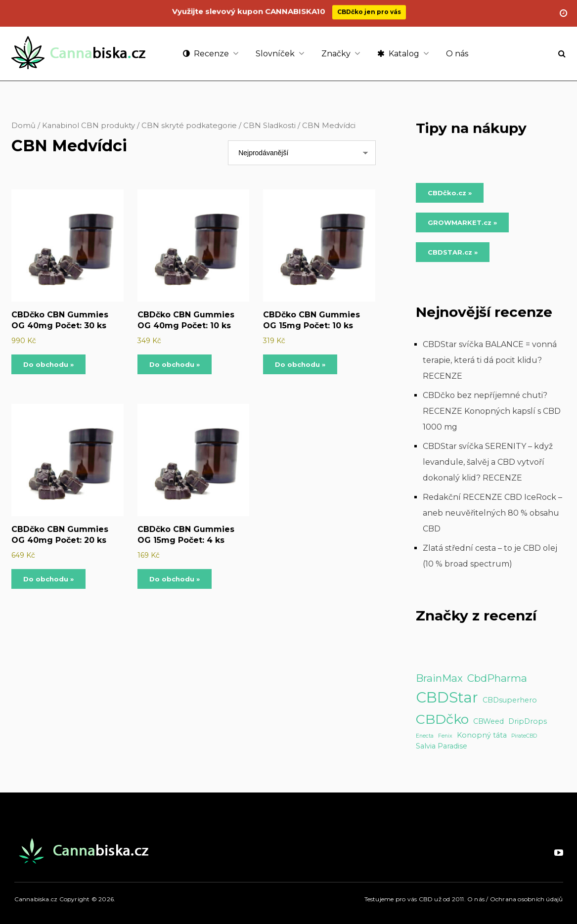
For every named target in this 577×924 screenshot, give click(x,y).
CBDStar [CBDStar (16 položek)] (447, 697)
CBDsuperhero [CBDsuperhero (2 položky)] (510, 700)
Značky (336, 54)
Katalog (398, 54)
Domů (23, 126)
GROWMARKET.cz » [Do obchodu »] (462, 222)
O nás (457, 54)
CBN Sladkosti (269, 126)
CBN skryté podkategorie (189, 126)
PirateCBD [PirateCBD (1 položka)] (524, 736)
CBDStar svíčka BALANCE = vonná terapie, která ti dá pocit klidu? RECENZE (490, 360)
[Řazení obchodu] (302, 153)
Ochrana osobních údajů (527, 899)
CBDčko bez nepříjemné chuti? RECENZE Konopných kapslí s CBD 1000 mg (492, 411)
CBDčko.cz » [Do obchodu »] (450, 193)
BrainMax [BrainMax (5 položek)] (439, 678)
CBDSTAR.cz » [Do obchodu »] (453, 252)
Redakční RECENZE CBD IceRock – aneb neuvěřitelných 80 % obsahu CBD (492, 513)
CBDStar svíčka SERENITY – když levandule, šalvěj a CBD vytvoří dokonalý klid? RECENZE (488, 462)
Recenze (206, 54)
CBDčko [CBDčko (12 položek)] (442, 719)
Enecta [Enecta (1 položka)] (425, 736)
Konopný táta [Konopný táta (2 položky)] (482, 735)
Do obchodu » (48, 364)
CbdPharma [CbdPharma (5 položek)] (497, 678)
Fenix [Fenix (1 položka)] (445, 736)
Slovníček (275, 54)
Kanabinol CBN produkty (89, 126)
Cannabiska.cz (36, 899)
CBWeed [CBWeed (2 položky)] (488, 721)
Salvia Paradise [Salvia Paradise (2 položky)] (442, 746)
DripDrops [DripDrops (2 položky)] (528, 721)
